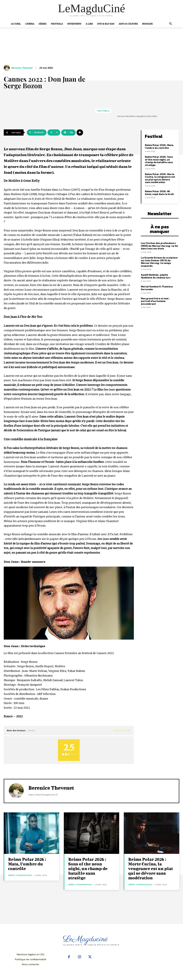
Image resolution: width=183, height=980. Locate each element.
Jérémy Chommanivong (20, 875)
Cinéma (30, 24)
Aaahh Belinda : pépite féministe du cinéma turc (156, 276)
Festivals (57, 24)
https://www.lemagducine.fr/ (43, 795)
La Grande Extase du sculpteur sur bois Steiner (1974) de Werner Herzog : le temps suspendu (159, 262)
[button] (171, 24)
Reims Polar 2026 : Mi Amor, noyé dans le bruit (159, 193)
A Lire (89, 24)
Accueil (16, 24)
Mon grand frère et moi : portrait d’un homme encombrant (155, 301)
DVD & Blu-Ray (106, 24)
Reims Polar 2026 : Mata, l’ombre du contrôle (159, 146)
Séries (43, 24)
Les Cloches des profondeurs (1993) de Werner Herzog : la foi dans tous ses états (159, 246)
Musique (147, 24)
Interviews (74, 24)
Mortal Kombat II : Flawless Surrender (157, 288)
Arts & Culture (128, 24)
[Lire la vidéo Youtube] (69, 603)
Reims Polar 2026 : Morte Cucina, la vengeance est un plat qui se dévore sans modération (160, 178)
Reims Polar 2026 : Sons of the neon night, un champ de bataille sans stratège (159, 161)
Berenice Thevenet (22, 68)
